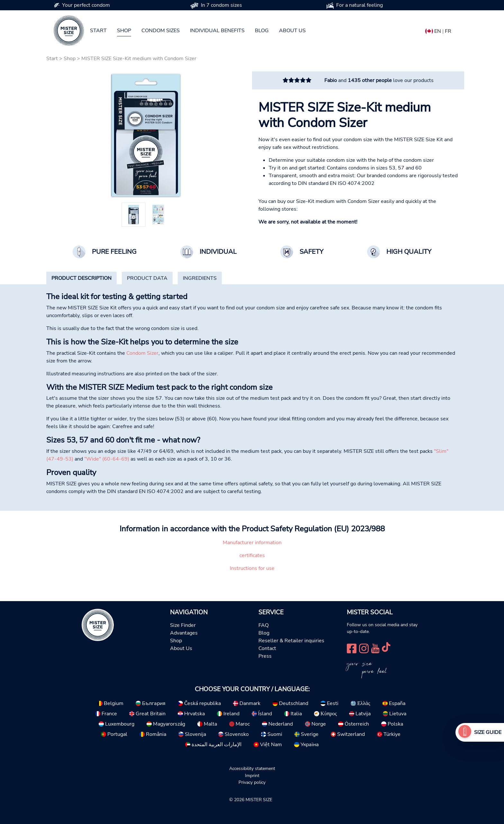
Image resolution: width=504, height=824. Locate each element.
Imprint (252, 775)
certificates (252, 555)
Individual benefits (217, 31)
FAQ (264, 625)
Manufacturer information (252, 543)
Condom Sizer (142, 353)
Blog (262, 31)
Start (98, 31)
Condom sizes (161, 31)
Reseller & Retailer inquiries (291, 641)
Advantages (184, 633)
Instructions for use (252, 568)
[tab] (81, 278)
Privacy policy (252, 782)
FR (448, 31)
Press (265, 656)
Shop (124, 31)
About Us (181, 648)
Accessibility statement (252, 768)
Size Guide (488, 732)
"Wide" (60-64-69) (107, 459)
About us (292, 31)
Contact (267, 648)
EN (438, 31)
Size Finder (183, 625)
